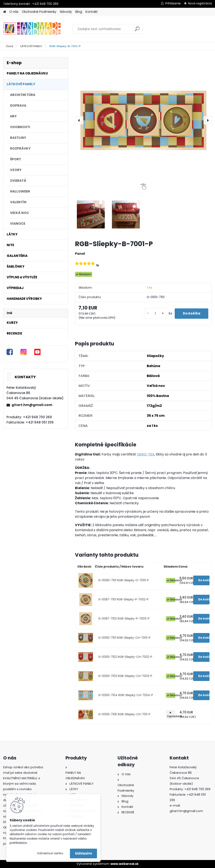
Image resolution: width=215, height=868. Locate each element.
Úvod (9, 46)
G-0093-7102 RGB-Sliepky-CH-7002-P (125, 657)
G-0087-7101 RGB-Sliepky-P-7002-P (123, 599)
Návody (66, 12)
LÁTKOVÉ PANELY (31, 46)
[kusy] (155, 314)
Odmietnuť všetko (50, 853)
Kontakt (92, 12)
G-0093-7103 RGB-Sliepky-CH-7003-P (125, 676)
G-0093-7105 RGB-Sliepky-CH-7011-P (124, 714)
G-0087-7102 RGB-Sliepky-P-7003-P (124, 619)
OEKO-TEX (146, 454)
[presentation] (79, 120)
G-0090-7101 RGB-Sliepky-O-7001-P (124, 580)
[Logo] (32, 29)
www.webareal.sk (125, 864)
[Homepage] (5, 12)
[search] (137, 30)
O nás (14, 12)
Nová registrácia (200, 3)
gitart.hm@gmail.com (32, 405)
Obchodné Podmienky (39, 12)
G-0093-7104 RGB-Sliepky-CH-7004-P (126, 695)
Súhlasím (83, 853)
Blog (79, 12)
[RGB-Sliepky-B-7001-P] (143, 120)
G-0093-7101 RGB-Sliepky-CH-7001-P (124, 638)
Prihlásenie (173, 3)
